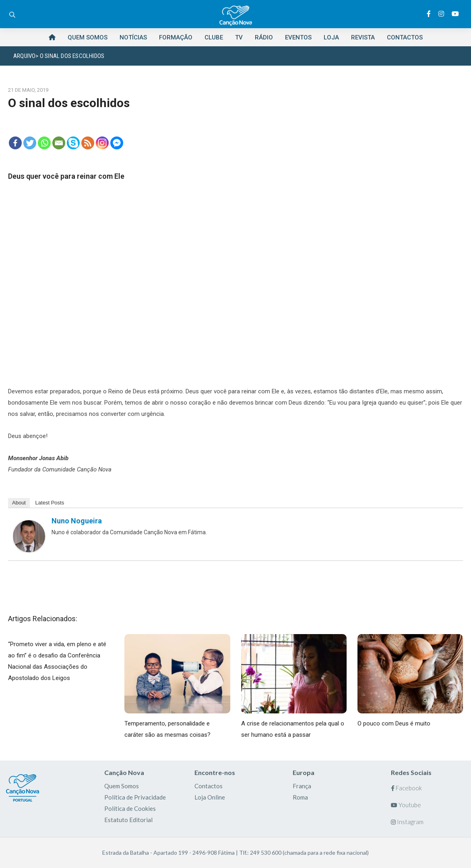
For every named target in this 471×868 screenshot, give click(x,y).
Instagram (407, 822)
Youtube (406, 805)
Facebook (406, 788)
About (19, 503)
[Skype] (73, 143)
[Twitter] (30, 143)
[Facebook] (15, 143)
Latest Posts (50, 503)
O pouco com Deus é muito (394, 723)
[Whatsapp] (44, 143)
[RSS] (88, 143)
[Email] (59, 143)
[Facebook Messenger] (117, 143)
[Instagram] (102, 143)
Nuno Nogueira (77, 521)
